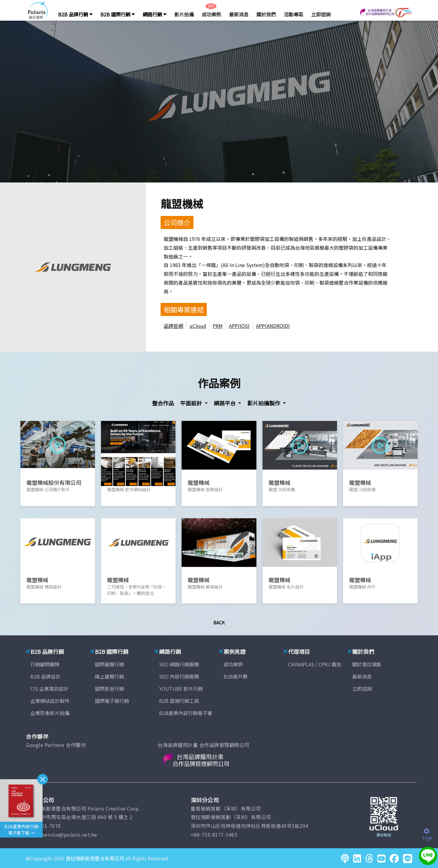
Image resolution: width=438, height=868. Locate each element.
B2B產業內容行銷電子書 (186, 713)
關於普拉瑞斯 (367, 664)
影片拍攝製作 (264, 403)
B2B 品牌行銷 (75, 14)
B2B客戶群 (236, 676)
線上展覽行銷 (109, 676)
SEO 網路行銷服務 (179, 664)
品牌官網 (173, 326)
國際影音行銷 (109, 689)
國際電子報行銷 (112, 701)
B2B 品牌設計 (45, 676)
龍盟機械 (182, 203)
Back (219, 622)
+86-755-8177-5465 (214, 835)
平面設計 (192, 403)
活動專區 (294, 14)
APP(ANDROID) (273, 326)
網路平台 (225, 403)
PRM (218, 326)
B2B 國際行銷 (118, 14)
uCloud (198, 326)
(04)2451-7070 (43, 826)
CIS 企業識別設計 (49, 689)
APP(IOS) (239, 326)
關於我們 (266, 14)
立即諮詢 (321, 14)
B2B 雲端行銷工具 (179, 701)
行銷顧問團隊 (45, 664)
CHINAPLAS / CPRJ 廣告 (315, 664)
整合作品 (163, 403)
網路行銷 (155, 14)
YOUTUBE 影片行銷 (181, 689)
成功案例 (211, 14)
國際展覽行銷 (109, 664)
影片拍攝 (184, 14)
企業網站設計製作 (50, 701)
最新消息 (239, 14)
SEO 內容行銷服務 (179, 676)
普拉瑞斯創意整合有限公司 (95, 858)
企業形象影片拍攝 (50, 713)
